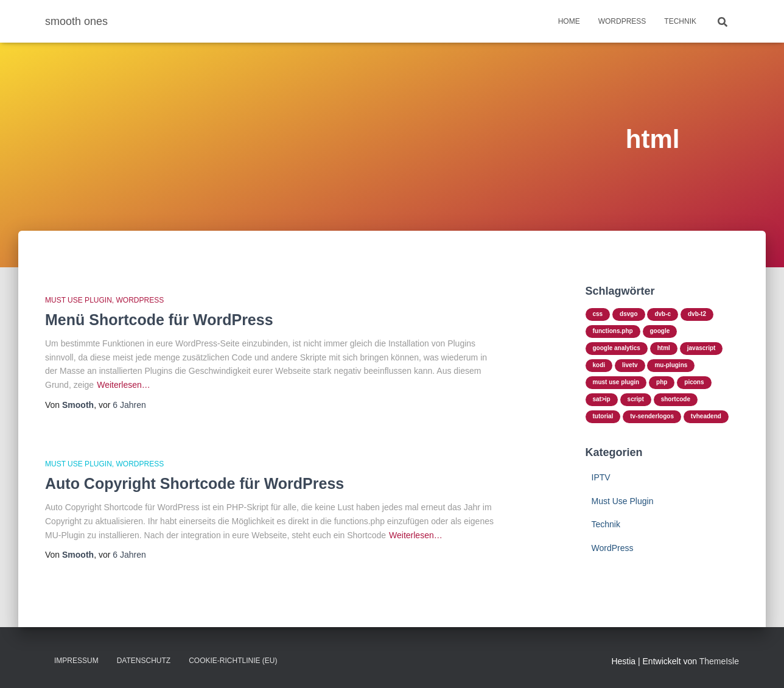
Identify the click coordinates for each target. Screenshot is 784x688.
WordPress (622, 21)
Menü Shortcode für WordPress (159, 320)
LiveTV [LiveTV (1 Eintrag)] (630, 365)
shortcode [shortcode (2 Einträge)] (676, 399)
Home (569, 21)
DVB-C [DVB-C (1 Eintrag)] (663, 314)
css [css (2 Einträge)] (598, 314)
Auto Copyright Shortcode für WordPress (194, 483)
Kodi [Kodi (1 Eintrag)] (599, 365)
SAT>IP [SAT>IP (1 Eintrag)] (602, 399)
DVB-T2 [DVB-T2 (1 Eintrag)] (697, 314)
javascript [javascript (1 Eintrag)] (702, 348)
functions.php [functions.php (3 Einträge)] (613, 331)
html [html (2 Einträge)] (664, 348)
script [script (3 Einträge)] (636, 399)
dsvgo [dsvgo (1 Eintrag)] (628, 314)
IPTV (601, 477)
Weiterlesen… (124, 385)
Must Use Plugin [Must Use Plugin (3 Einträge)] (616, 382)
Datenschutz (144, 661)
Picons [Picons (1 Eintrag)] (694, 382)
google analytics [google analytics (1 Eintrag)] (617, 348)
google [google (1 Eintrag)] (660, 331)
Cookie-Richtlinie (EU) (233, 661)
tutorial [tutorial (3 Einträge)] (603, 416)
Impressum (76, 661)
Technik (680, 21)
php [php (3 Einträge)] (662, 382)
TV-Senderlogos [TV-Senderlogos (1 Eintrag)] (652, 416)
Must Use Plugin (79, 300)
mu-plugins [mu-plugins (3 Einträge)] (671, 365)
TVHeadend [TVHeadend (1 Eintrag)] (706, 416)
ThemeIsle (719, 661)
